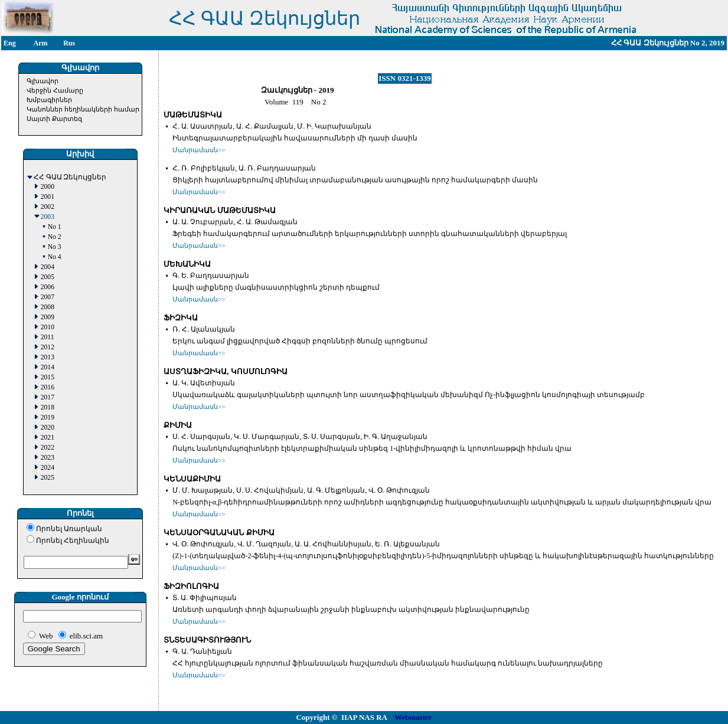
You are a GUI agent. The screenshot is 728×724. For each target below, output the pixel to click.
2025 (48, 478)
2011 (48, 337)
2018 (48, 407)
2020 (48, 427)
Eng (10, 43)
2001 (48, 197)
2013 (48, 357)
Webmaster (413, 717)
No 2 (55, 237)
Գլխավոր (43, 81)
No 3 (55, 247)
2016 (48, 387)
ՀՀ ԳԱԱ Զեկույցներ (70, 177)
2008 (48, 307)
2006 (48, 287)
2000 (48, 187)
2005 (48, 277)
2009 (48, 317)
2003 (48, 217)
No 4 (55, 257)
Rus (69, 43)
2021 (48, 438)
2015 (48, 377)
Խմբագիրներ (49, 100)
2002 (48, 207)
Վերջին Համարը (55, 90)
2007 (48, 297)
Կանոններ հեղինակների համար (83, 109)
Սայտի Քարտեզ (54, 119)
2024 (48, 468)
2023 (48, 458)
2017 (48, 397)
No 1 (55, 227)
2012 (48, 347)
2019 (48, 417)
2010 (48, 327)
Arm (41, 43)
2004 (48, 267)
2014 (48, 367)
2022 (48, 448)
